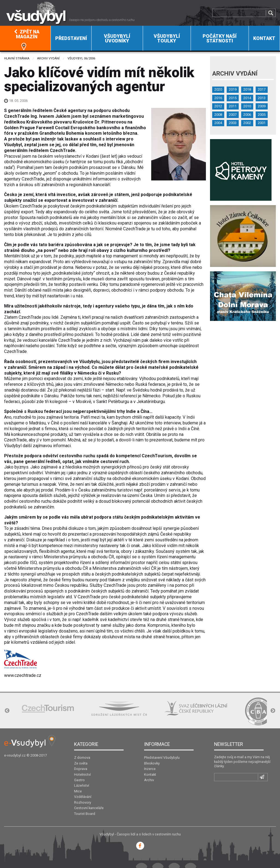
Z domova (82, 758)
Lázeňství (82, 785)
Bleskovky (152, 763)
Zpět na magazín (27, 34)
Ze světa (81, 763)
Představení (71, 38)
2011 (233, 106)
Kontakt (264, 38)
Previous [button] (7, 711)
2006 (247, 115)
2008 (218, 115)
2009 (262, 106)
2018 (247, 89)
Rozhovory (83, 802)
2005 (262, 115)
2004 (218, 123)
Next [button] (273, 711)
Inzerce (150, 769)
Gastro (79, 780)
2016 (218, 98)
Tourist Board (85, 814)
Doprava (81, 769)
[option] (48, 709)
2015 (233, 98)
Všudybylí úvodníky (117, 39)
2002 (247, 123)
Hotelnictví (82, 774)
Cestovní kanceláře (89, 808)
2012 (218, 106)
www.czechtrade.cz (23, 675)
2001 (262, 123)
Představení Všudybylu (162, 758)
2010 (247, 106)
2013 (262, 98)
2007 (233, 115)
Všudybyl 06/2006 (81, 58)
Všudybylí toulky (167, 39)
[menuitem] (25, 38)
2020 (218, 89)
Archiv (149, 780)
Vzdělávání (83, 797)
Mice (78, 791)
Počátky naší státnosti (220, 39)
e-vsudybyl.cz (15, 755)
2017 (262, 89)
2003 (233, 123)
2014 (247, 98)
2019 (233, 89)
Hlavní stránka (17, 58)
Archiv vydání (48, 58)
